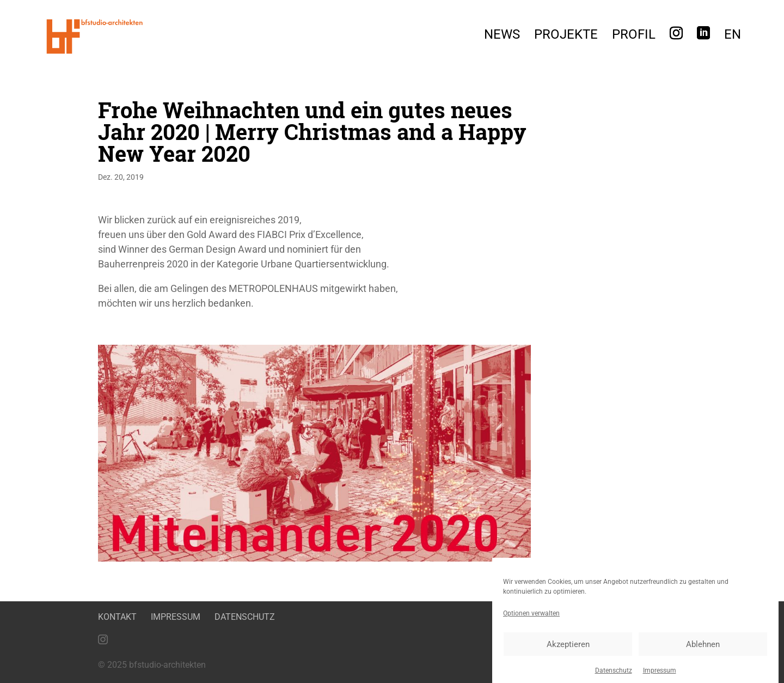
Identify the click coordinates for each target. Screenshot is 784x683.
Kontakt (117, 617)
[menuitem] (733, 37)
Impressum (660, 675)
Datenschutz (614, 675)
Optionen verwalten (531, 618)
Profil (634, 36)
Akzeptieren (568, 649)
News (502, 36)
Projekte (566, 36)
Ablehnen (703, 649)
